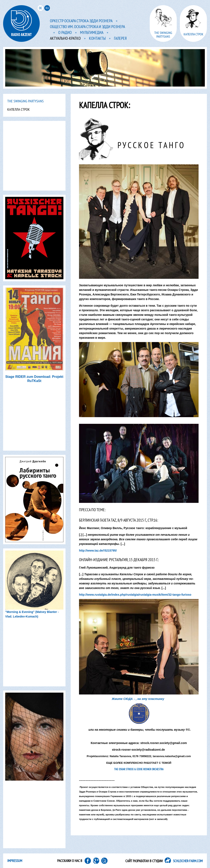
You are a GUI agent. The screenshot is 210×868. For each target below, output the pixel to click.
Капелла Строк (19, 109)
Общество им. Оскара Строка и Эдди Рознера (87, 27)
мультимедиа (92, 33)
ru (47, 8)
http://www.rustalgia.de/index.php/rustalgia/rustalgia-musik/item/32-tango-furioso (135, 595)
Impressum (15, 861)
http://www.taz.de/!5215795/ (98, 551)
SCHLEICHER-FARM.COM (188, 861)
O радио (65, 33)
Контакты (97, 38)
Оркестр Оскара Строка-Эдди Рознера (81, 21)
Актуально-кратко (65, 38)
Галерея (120, 38)
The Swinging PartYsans (25, 101)
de (40, 8)
